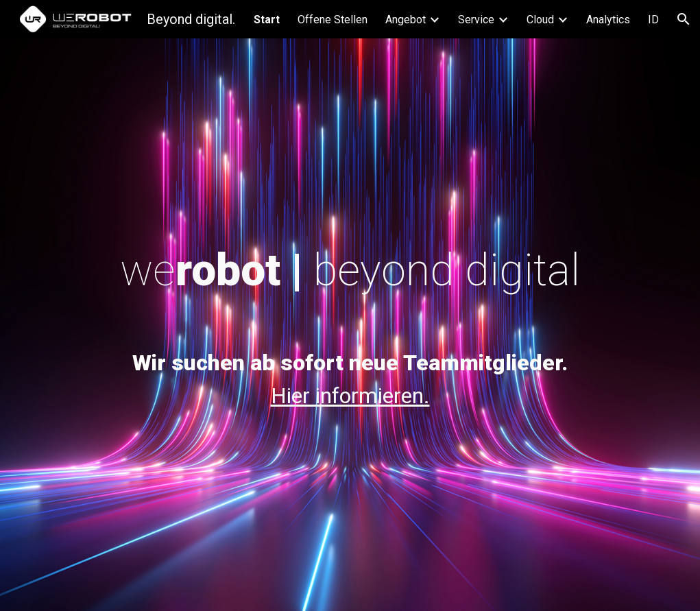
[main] (350, 271)
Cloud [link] (540, 20)
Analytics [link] (608, 20)
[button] (684, 19)
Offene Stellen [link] (333, 20)
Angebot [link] (406, 20)
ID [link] (653, 20)
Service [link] (476, 20)
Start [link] (267, 20)
